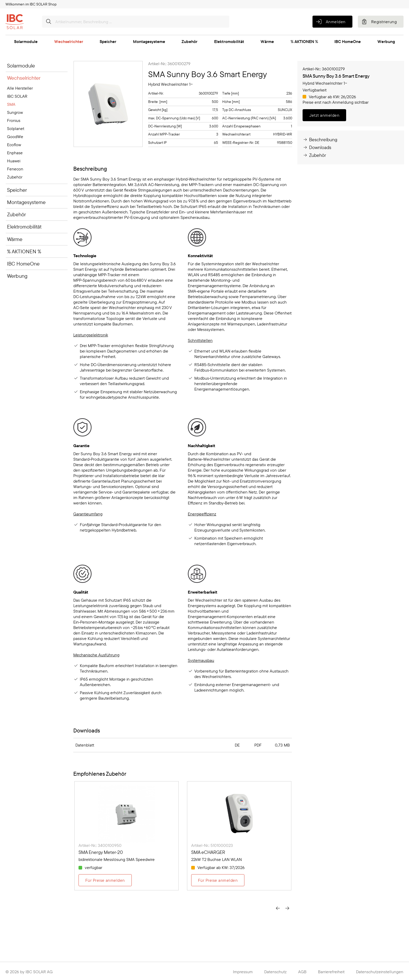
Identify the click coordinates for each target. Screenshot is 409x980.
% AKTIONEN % (304, 41)
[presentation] (278, 908)
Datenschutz (275, 972)
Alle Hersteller (20, 88)
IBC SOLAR (17, 96)
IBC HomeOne (348, 41)
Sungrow (15, 112)
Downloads (317, 147)
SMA (11, 104)
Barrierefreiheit (331, 972)
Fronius (14, 120)
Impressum (243, 972)
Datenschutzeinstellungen (380, 972)
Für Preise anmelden (105, 880)
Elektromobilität (229, 41)
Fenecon (15, 169)
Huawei (14, 161)
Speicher (108, 41)
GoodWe (15, 137)
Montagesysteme (149, 41)
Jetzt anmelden (324, 115)
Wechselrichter (69, 41)
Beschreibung (320, 140)
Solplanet (16, 128)
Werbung (386, 41)
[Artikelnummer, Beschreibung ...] (136, 22)
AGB (302, 972)
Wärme (267, 41)
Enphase (15, 153)
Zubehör (190, 41)
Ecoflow (14, 145)
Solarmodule (26, 41)
